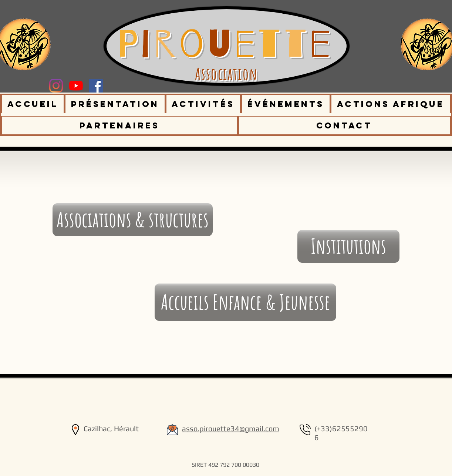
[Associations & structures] (133, 220)
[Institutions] (348, 246)
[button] (115, 104)
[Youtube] (76, 86)
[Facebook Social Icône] (96, 86)
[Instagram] (56, 86)
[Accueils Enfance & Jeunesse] (245, 302)
